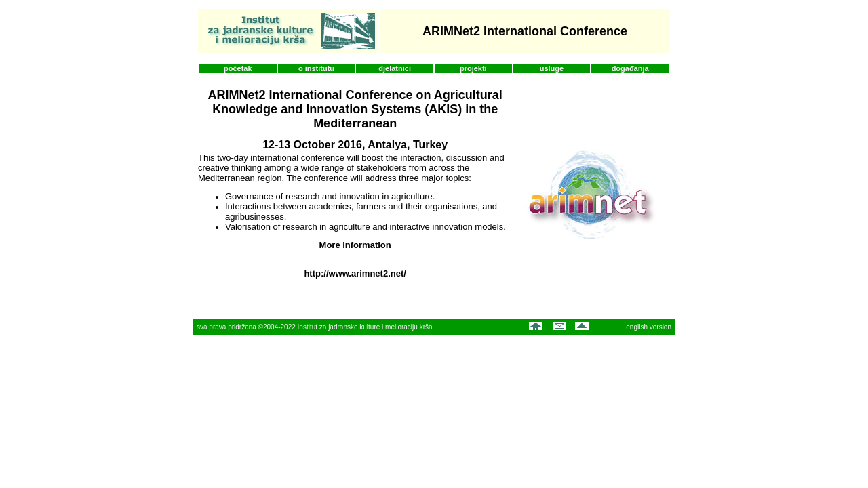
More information (355, 245)
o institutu (316, 68)
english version (649, 327)
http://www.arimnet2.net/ (355, 273)
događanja (630, 68)
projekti (473, 68)
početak (238, 68)
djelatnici (395, 68)
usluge (552, 68)
